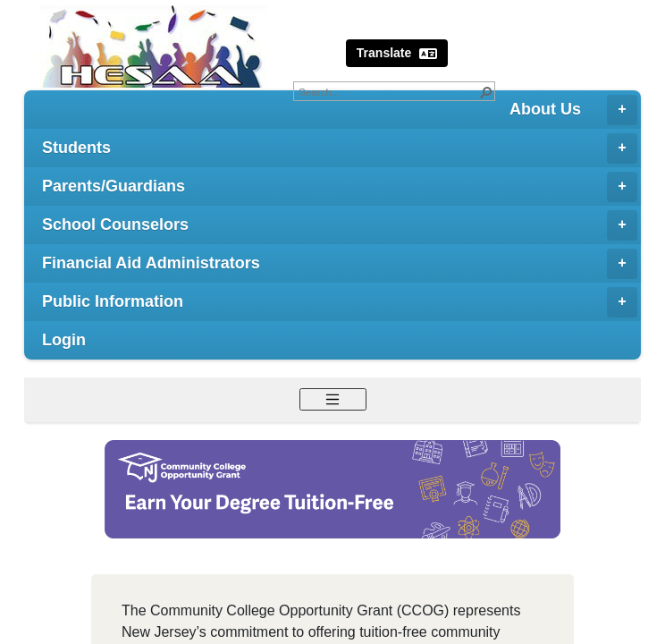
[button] (485, 91)
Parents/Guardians (340, 187)
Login (64, 340)
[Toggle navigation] (333, 400)
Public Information (340, 302)
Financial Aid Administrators (340, 264)
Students (340, 148)
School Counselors (340, 225)
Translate (397, 53)
